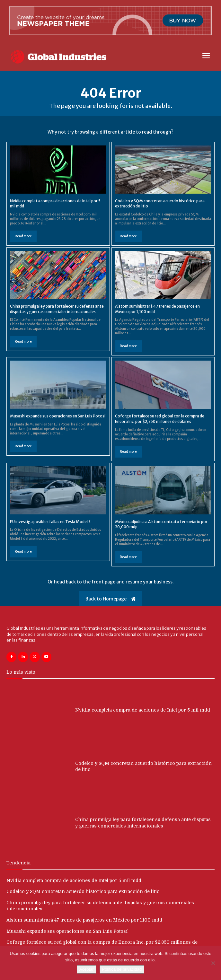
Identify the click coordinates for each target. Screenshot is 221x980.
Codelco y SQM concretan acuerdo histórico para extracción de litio (83, 891)
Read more (23, 236)
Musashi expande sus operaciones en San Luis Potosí (58, 416)
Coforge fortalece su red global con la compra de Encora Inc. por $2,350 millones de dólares (160, 419)
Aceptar (87, 969)
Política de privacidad (122, 969)
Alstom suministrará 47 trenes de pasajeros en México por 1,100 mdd (84, 920)
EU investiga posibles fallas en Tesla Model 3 (50, 522)
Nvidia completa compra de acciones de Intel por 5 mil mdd (143, 710)
